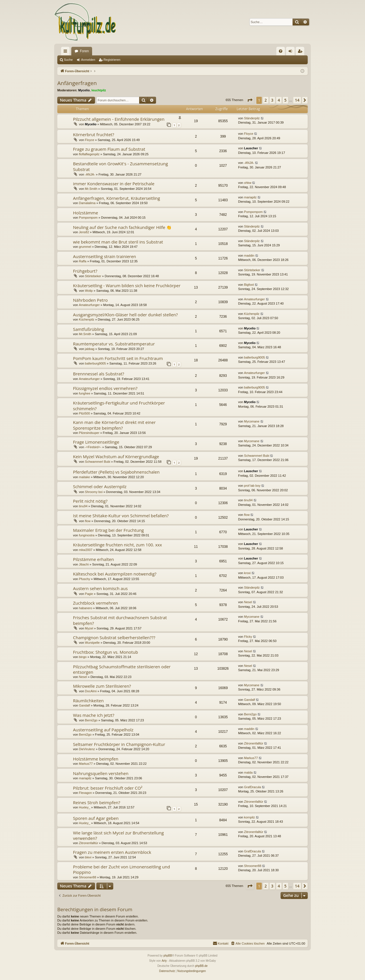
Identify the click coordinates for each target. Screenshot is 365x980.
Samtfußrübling (89, 329)
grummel (85, 247)
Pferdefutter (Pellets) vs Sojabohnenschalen (116, 472)
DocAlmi (91, 691)
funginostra (87, 535)
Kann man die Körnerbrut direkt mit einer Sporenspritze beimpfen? (114, 425)
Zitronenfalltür (254, 743)
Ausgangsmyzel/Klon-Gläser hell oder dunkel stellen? (125, 315)
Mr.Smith (91, 189)
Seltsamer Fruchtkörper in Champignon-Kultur (119, 744)
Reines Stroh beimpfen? (97, 802)
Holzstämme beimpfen (96, 759)
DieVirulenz (87, 749)
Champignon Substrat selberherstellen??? (114, 637)
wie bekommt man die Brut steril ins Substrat (118, 242)
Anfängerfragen (77, 83)
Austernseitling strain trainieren (105, 256)
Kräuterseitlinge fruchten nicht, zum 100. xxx (117, 545)
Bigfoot (249, 285)
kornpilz (250, 817)
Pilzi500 (85, 413)
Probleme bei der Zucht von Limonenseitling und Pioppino (121, 869)
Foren (84, 51)
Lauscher (251, 148)
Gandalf (85, 705)
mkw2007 (86, 550)
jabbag (90, 349)
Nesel (248, 602)
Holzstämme (86, 213)
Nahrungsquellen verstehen (101, 773)
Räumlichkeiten (88, 701)
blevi (88, 857)
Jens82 (84, 232)
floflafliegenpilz (89, 154)
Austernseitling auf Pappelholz (103, 730)
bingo (83, 657)
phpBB (168, 956)
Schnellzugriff (66, 52)
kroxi (247, 573)
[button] (250, 100)
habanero (86, 608)
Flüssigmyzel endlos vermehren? (105, 388)
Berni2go (91, 720)
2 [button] (266, 100)
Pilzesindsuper (89, 433)
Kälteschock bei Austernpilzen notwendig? (115, 574)
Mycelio (84, 90)
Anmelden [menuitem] (292, 52)
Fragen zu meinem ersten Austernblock (112, 852)
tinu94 (83, 506)
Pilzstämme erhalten (93, 559)
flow (88, 521)
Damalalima (87, 203)
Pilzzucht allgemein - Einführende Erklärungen (119, 119)
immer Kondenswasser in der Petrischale (114, 184)
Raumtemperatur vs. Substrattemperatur (114, 344)
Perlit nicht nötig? (90, 501)
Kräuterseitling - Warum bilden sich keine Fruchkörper (127, 285)
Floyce (90, 140)
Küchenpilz (87, 319)
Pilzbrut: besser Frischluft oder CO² (108, 788)
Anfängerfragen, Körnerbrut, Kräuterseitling (116, 198)
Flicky (248, 637)
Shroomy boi (94, 492)
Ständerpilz (252, 118)
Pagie (89, 594)
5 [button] (285, 100)
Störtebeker (93, 276)
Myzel (89, 628)
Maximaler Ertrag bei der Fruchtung (109, 530)
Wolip (89, 291)
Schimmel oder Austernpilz (100, 486)
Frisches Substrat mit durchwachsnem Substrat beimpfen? (120, 620)
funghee (85, 393)
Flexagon (85, 793)
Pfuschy (85, 579)
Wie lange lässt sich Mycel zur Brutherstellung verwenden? (118, 835)
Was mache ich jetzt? (94, 715)
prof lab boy (252, 486)
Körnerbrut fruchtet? (94, 134)
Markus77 (86, 764)
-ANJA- (90, 174)
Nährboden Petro (90, 300)
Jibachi (84, 564)
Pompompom (88, 218)
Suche (68, 60)
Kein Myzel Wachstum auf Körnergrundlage (116, 456)
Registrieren (112, 60)
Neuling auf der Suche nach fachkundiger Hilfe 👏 (122, 227)
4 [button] (279, 100)
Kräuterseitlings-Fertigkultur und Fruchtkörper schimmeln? (119, 406)
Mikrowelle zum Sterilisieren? (102, 686)
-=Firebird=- (93, 447)
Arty (164, 961)
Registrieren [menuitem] (301, 52)
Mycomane (252, 421)
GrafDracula (253, 787)
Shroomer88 (88, 877)
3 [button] (272, 100)
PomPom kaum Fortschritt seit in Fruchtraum (118, 358)
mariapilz (250, 197)
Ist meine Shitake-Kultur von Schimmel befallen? (121, 516)
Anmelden (88, 60)
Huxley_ (85, 807)
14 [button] (297, 100)
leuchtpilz (99, 90)
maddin (249, 255)
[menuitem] (281, 51)
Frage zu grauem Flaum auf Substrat (109, 149)
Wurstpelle (92, 643)
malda (248, 772)
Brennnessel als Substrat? (99, 374)
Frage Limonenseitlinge (96, 442)
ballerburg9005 (95, 363)
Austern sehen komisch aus (100, 588)
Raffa (83, 261)
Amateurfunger (89, 305)
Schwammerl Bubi (98, 462)
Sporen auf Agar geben (96, 818)
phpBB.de (201, 966)
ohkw (248, 183)
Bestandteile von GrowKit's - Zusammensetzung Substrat (120, 166)
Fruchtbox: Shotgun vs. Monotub (106, 652)
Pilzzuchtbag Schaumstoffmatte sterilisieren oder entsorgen (122, 669)
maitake (85, 477)
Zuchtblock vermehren (96, 603)
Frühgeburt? (85, 271)
